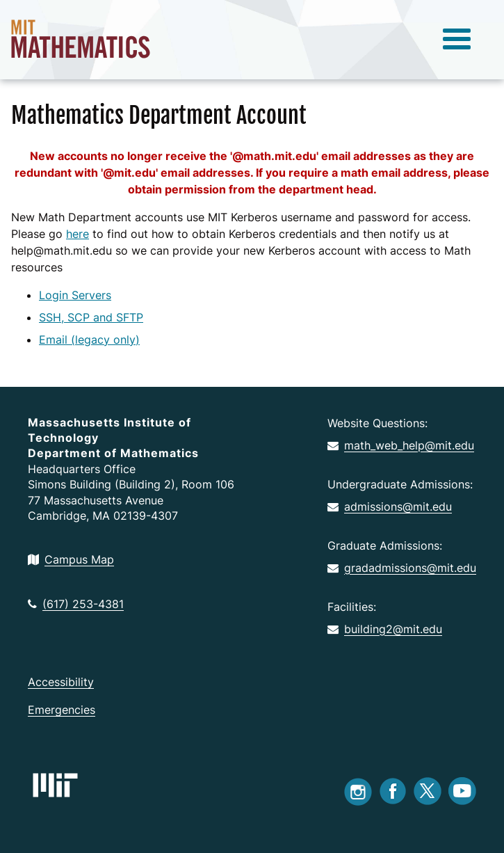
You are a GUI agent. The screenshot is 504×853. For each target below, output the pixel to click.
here (78, 234)
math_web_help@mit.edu (401, 445)
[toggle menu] (457, 40)
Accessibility (61, 682)
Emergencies (62, 710)
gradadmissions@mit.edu (402, 568)
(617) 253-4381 (76, 604)
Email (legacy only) (89, 340)
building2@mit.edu (385, 629)
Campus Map (71, 559)
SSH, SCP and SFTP (91, 317)
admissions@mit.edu (390, 507)
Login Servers (75, 295)
